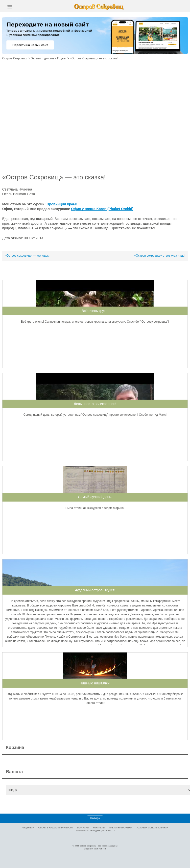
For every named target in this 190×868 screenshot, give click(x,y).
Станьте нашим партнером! (56, 828)
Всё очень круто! (95, 311)
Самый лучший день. (95, 497)
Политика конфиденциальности (95, 831)
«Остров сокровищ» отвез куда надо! (160, 256)
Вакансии (83, 828)
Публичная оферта (121, 828)
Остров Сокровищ (15, 58)
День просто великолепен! (95, 404)
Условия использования (152, 828)
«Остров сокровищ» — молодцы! (27, 256)
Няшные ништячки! (95, 683)
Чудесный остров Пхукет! (95, 590)
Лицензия (28, 828)
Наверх (95, 818)
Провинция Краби (62, 204)
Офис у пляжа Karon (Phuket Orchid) (102, 209)
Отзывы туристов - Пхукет (48, 58)
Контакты (99, 828)
